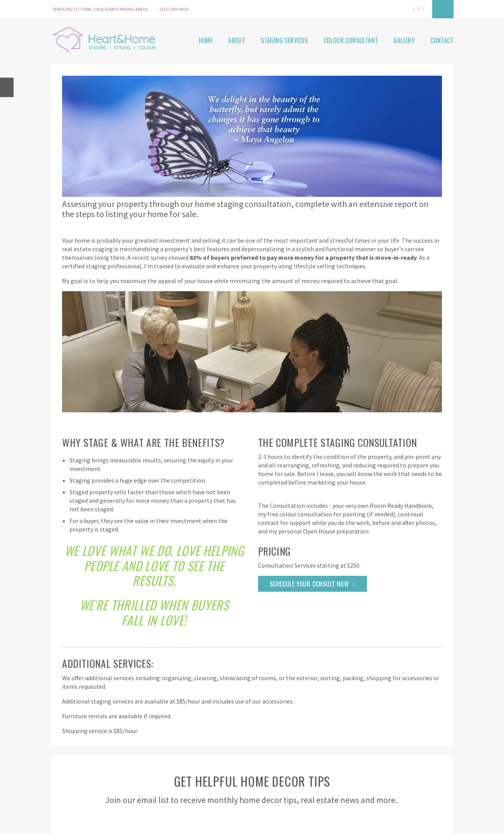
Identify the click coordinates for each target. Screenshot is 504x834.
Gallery (404, 40)
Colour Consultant (351, 40)
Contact (442, 40)
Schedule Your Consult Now (309, 584)
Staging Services (284, 40)
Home (206, 40)
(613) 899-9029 (174, 9)
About (237, 40)
